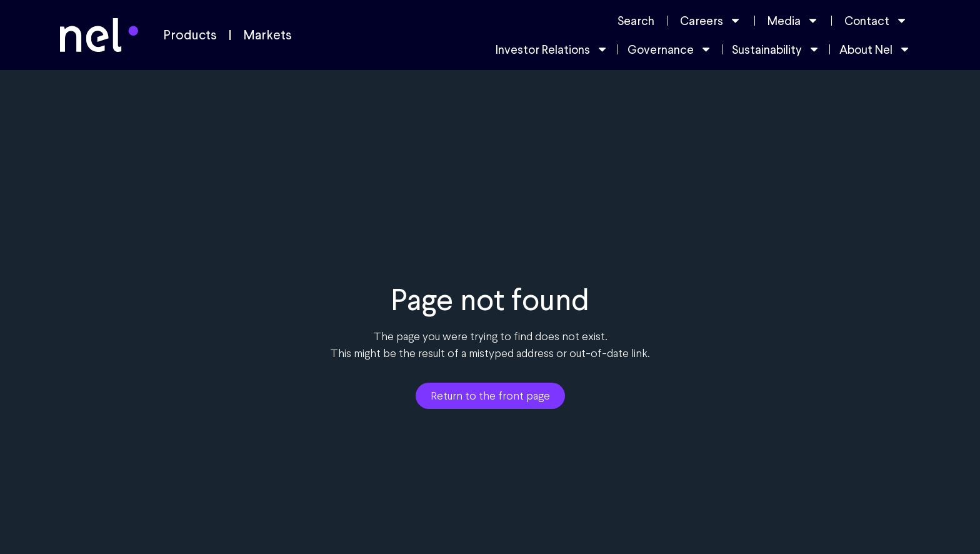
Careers (711, 20)
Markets (267, 35)
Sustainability (776, 49)
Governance (670, 49)
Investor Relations (552, 49)
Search (636, 21)
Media (793, 20)
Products (190, 35)
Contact (876, 20)
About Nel (875, 49)
